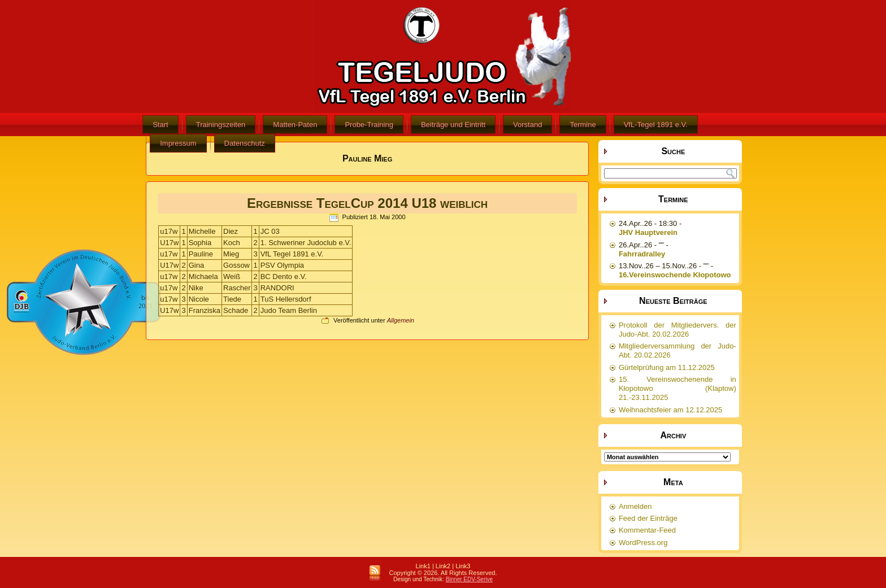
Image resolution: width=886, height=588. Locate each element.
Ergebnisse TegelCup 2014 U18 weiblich (367, 203)
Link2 (443, 566)
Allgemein (401, 320)
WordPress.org (643, 543)
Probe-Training (369, 125)
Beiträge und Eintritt (453, 125)
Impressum (178, 143)
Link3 (463, 566)
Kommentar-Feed (647, 530)
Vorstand (527, 125)
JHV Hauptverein (648, 232)
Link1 (423, 566)
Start (160, 125)
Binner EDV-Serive (469, 579)
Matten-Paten (295, 125)
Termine (583, 125)
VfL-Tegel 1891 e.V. (656, 125)
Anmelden (635, 506)
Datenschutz (245, 143)
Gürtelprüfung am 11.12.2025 (667, 367)
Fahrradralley (642, 254)
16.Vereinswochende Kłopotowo (675, 275)
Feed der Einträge (648, 518)
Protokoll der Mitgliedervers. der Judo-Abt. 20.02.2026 (677, 330)
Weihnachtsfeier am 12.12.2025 (670, 410)
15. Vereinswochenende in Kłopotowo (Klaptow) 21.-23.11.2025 (677, 389)
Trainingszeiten (221, 125)
